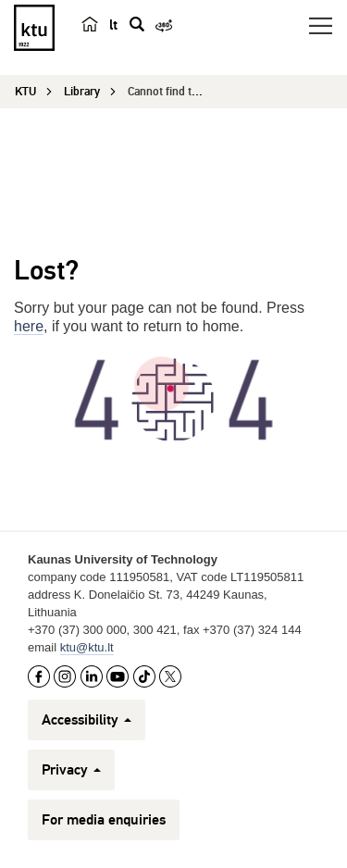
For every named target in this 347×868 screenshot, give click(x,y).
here (29, 326)
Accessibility (87, 720)
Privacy (71, 770)
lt (113, 25)
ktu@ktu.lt (87, 647)
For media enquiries (104, 820)
